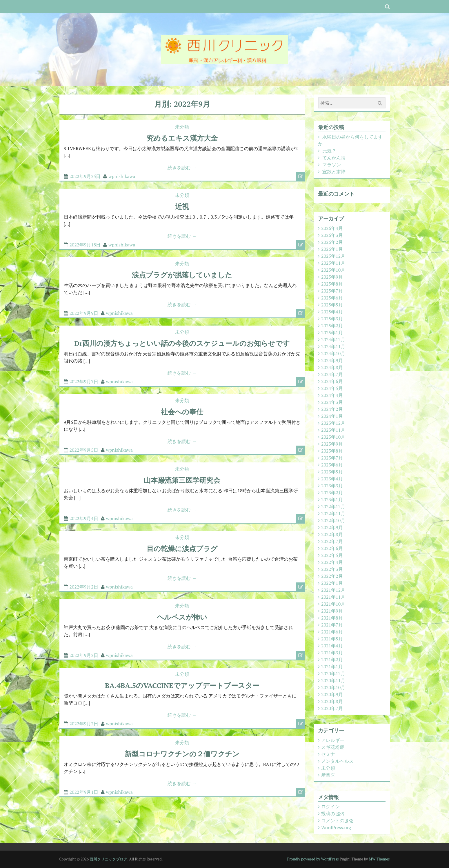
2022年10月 (333, 520)
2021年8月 (332, 618)
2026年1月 (332, 249)
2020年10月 (333, 687)
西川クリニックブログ (108, 859)
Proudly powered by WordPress (313, 859)
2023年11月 (333, 430)
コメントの (337, 821)
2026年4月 (332, 228)
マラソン (332, 165)
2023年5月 (332, 472)
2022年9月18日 (85, 245)
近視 (182, 206)
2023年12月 (333, 423)
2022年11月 (333, 513)
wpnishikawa (122, 176)
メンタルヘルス (337, 761)
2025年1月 (332, 333)
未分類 (182, 127)
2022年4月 (332, 562)
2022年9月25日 (85, 176)
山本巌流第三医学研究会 (182, 480)
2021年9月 (332, 611)
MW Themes (379, 859)
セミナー (330, 754)
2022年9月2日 (84, 587)
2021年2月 (332, 660)
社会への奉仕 (182, 412)
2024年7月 (332, 374)
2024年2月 (332, 409)
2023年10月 (333, 437)
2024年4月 (332, 395)
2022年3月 (332, 569)
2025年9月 (332, 277)
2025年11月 (333, 263)
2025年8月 (332, 284)
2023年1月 (332, 500)
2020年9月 (332, 694)
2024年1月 (332, 416)
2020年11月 (333, 680)
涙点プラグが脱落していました (182, 275)
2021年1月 (332, 667)
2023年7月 (332, 458)
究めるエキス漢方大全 (182, 138)
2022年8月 (332, 534)
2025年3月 (332, 319)
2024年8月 (332, 367)
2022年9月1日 (84, 792)
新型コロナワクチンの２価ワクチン (182, 754)
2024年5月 (332, 388)
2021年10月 (333, 604)
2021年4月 (332, 646)
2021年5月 (332, 639)
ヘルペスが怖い (182, 617)
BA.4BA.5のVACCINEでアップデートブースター (182, 685)
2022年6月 (332, 548)
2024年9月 (332, 360)
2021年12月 (333, 590)
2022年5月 (332, 555)
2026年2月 (332, 242)
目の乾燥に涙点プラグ (182, 549)
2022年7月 (332, 541)
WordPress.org (336, 827)
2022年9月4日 (84, 518)
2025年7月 (332, 291)
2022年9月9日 (84, 313)
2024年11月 (333, 346)
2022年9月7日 (84, 382)
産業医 (328, 775)
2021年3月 (332, 653)
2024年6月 (332, 381)
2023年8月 (332, 451)
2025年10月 (333, 270)
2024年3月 (332, 402)
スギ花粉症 (333, 747)
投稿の (333, 814)
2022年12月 (333, 506)
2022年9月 (332, 527)
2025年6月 (332, 298)
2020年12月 (333, 673)
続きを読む (182, 168)
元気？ (329, 151)
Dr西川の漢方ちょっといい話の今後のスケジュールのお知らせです (182, 343)
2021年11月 (333, 597)
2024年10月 (333, 353)
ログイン (330, 807)
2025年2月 (332, 326)
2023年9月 (332, 444)
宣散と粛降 (334, 172)
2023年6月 (332, 465)
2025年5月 (332, 305)
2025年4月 (332, 312)
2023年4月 (332, 479)
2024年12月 (333, 339)
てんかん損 (334, 158)
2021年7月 (332, 625)
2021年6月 (332, 632)
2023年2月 (332, 493)
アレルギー (333, 740)
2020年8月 (332, 701)
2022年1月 (332, 583)
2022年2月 (332, 576)
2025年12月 (333, 256)
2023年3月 (332, 486)
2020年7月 (332, 708)
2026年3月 (332, 235)
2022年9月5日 (84, 450)
